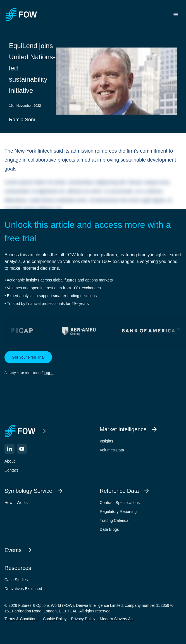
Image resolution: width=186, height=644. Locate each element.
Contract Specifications (120, 503)
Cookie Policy (55, 619)
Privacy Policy (83, 619)
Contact (11, 470)
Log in (49, 373)
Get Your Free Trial (28, 357)
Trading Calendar (115, 520)
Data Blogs (109, 529)
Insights (106, 441)
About (10, 461)
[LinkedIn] (9, 449)
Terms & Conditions (21, 619)
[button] (93, 363)
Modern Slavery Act (117, 619)
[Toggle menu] (176, 15)
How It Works (16, 503)
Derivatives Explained (23, 589)
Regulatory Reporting (118, 512)
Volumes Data (112, 450)
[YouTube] (22, 449)
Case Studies (16, 580)
